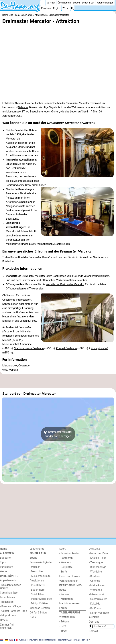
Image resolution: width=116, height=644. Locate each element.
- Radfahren (66, 558)
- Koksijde (95, 604)
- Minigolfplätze (39, 603)
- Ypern (63, 631)
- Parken (64, 594)
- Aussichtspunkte (40, 576)
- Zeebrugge (96, 563)
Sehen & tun (88, 3)
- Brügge (64, 622)
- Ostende (94, 581)
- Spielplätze (37, 594)
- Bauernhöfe (37, 590)
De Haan (51, 3)
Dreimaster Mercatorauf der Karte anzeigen (58, 434)
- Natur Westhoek (99, 613)
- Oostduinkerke (98, 599)
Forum (63, 608)
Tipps (3, 562)
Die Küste (94, 549)
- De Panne (95, 608)
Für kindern (7, 567)
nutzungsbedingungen (28, 640)
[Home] (43, 3)
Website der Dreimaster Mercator (65, 284)
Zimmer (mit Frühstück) (7, 626)
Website (13, 370)
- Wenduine (95, 572)
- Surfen (64, 572)
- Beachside (7, 602)
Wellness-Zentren (40, 608)
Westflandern (67, 617)
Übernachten (64, 3)
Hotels (4, 620)
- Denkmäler (37, 571)
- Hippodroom (8, 616)
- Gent (63, 626)
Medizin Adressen (70, 603)
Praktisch (46, 8)
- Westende (95, 590)
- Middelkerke (97, 585)
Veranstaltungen (105, 3)
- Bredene (94, 576)
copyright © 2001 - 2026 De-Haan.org (73, 640)
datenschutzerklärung (48, 640)
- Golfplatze (66, 567)
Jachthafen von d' (63, 276)
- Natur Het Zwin (98, 553)
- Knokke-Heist (97, 558)
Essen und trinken (70, 576)
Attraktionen (37, 581)
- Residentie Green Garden (11, 587)
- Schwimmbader (69, 553)
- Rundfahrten (38, 585)
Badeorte (5, 558)
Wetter (66, 8)
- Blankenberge (98, 567)
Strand (76, 3)
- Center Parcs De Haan (13, 611)
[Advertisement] (58, 381)
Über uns (94, 622)
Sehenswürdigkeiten (41, 562)
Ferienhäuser (8, 597)
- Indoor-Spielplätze (41, 599)
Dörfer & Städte (39, 613)
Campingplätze (9, 593)
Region (57, 8)
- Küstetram (66, 599)
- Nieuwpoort (96, 595)
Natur (33, 617)
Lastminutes (37, 549)
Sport (63, 549)
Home (4, 549)
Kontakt (93, 631)
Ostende (23, 107)
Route (63, 590)
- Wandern (65, 563)
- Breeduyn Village (10, 606)
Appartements (8, 580)
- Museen (35, 567)
